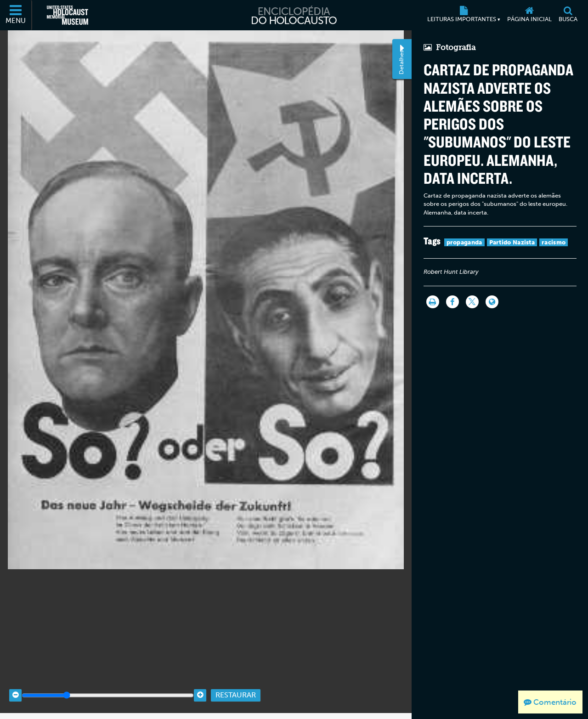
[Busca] (568, 15)
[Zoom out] (15, 688)
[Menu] (16, 15)
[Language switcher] (492, 302)
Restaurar (236, 688)
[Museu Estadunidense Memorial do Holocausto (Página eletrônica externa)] (68, 15)
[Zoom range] (108, 688)
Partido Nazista (512, 242)
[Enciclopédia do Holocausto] (294, 15)
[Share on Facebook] (452, 302)
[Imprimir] (433, 302)
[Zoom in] (200, 688)
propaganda (464, 242)
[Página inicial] (529, 15)
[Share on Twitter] (472, 302)
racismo (554, 242)
